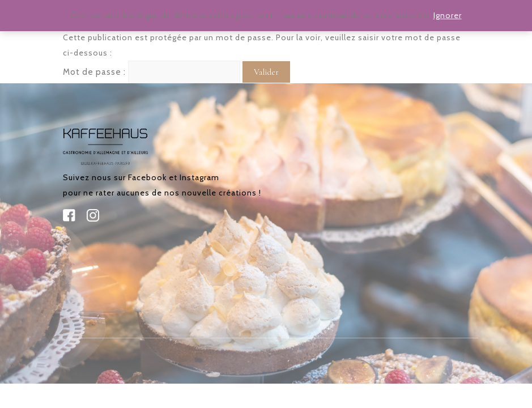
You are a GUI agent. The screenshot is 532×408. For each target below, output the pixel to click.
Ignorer (448, 15)
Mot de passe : (152, 72)
